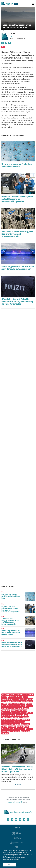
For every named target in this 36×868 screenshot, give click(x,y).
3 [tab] (19, 785)
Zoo (3, 701)
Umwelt (4, 704)
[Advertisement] (18, 334)
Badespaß (17, 704)
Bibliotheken (25, 724)
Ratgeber (15, 713)
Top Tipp (5, 729)
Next (32, 752)
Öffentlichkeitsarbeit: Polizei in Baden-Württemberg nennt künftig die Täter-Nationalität (17, 302)
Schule (20, 708)
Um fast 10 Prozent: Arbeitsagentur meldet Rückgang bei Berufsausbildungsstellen (17, 199)
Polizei (26, 697)
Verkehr (14, 711)
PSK (15, 699)
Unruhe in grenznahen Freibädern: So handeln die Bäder (17, 165)
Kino (23, 704)
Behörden (5, 717)
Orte (26, 715)
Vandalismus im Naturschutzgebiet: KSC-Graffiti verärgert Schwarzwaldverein (17, 234)
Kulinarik (9, 701)
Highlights (17, 720)
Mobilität (11, 697)
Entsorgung (21, 722)
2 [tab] (17, 785)
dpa (11, 36)
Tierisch (20, 699)
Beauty (26, 727)
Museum (29, 704)
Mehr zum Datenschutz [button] (11, 860)
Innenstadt (19, 715)
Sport (13, 695)
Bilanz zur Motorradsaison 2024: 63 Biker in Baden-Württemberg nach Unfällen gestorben (17, 769)
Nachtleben (25, 717)
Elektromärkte (26, 731)
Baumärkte (16, 731)
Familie (22, 706)
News (8, 695)
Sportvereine (26, 720)
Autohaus (5, 733)
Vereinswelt (12, 727)
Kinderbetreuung (7, 722)
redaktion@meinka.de (15, 802)
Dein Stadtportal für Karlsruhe (18, 812)
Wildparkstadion (7, 720)
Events (31, 695)
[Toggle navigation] (33, 4)
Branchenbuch (6, 713)
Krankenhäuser (22, 711)
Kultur (10, 699)
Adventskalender (15, 717)
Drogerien (29, 729)
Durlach (4, 727)
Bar (15, 722)
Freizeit (4, 697)
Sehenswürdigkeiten (8, 715)
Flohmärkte (21, 729)
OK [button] (10, 865)
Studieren (29, 706)
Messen (4, 699)
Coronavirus (20, 695)
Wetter (10, 704)
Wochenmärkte (7, 731)
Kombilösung (29, 699)
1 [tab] (15, 785)
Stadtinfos (19, 697)
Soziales (14, 708)
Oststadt (20, 727)
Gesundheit (6, 706)
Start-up (17, 724)
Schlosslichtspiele (8, 724)
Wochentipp (6, 708)
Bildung (23, 701)
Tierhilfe (30, 701)
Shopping (23, 713)
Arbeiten (26, 708)
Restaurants (6, 711)
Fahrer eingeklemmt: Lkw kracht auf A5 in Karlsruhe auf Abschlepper (18, 268)
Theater (30, 713)
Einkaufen (16, 701)
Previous (4, 752)
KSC (26, 695)
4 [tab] (21, 785)
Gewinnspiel (15, 706)
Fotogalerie (13, 729)
